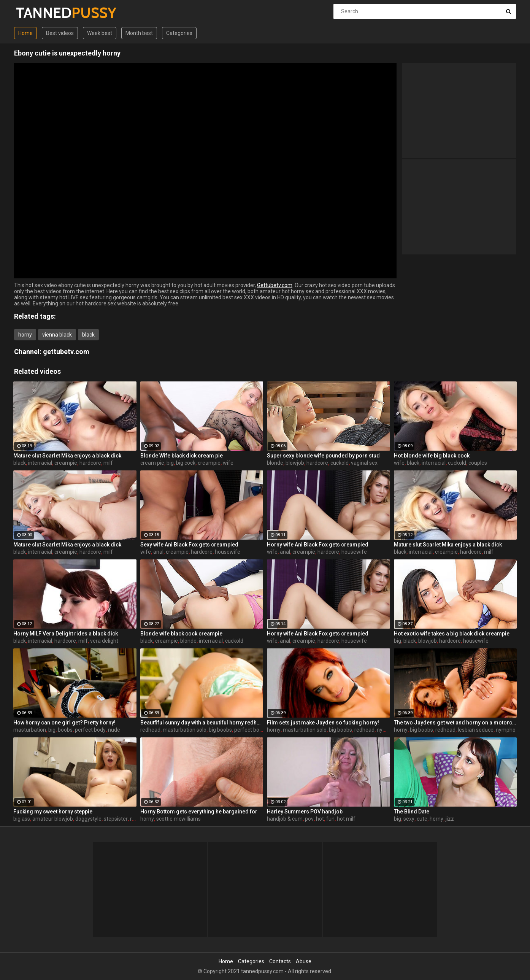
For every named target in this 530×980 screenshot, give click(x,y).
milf (108, 463)
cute (422, 819)
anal (158, 552)
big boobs (220, 730)
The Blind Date (412, 812)
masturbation (30, 730)
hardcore (90, 463)
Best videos (60, 33)
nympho (387, 730)
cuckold (340, 463)
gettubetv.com (66, 352)
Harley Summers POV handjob (305, 812)
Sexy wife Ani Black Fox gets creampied (189, 545)
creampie (66, 463)
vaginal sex (364, 463)
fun (330, 819)
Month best (139, 33)
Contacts (280, 961)
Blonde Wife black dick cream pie (182, 456)
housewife (228, 552)
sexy (409, 819)
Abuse (304, 961)
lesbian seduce (476, 730)
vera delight (104, 641)
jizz (450, 819)
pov (309, 819)
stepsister (116, 819)
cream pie (152, 463)
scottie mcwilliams (179, 819)
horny (25, 335)
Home (25, 33)
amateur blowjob (53, 819)
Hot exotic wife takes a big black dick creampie (452, 634)
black (88, 335)
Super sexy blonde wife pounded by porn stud (323, 456)
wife (228, 463)
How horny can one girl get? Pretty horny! (64, 723)
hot (320, 819)
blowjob (295, 463)
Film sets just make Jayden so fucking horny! (323, 723)
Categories (179, 33)
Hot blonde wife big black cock (432, 456)
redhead (150, 730)
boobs (65, 730)
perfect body (90, 730)
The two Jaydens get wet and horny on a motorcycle (455, 723)
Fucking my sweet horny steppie (53, 812)
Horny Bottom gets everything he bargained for (199, 812)
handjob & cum (285, 819)
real (135, 819)
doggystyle (88, 819)
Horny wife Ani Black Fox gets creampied (318, 545)
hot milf (346, 819)
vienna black (57, 335)
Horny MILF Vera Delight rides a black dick (66, 634)
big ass (22, 819)
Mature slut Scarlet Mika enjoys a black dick (67, 456)
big (170, 463)
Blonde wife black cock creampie (181, 634)
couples (478, 463)
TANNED (36, 13)
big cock (186, 463)
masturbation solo (185, 730)
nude (114, 730)
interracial (40, 463)
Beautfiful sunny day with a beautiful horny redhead (202, 723)
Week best (100, 33)
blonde (275, 463)
